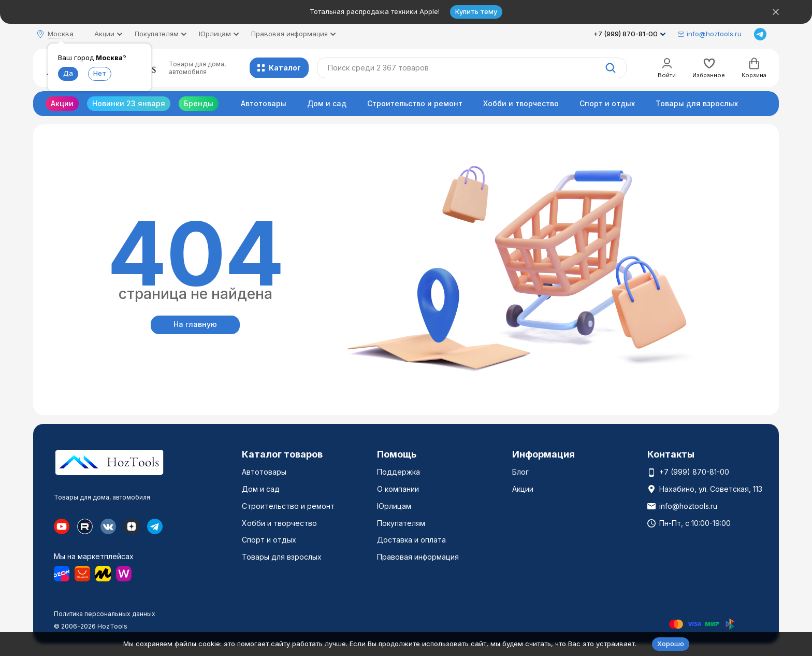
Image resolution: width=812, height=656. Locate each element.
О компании (398, 489)
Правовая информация (418, 557)
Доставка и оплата (411, 540)
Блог (520, 472)
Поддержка (398, 472)
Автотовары (264, 103)
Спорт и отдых (607, 103)
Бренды (199, 103)
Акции (62, 103)
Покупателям (401, 523)
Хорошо (671, 644)
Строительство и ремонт (415, 103)
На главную (195, 324)
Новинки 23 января (129, 103)
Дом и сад (327, 103)
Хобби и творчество (521, 103)
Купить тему (476, 11)
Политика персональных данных (105, 614)
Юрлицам (394, 506)
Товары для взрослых (697, 103)
